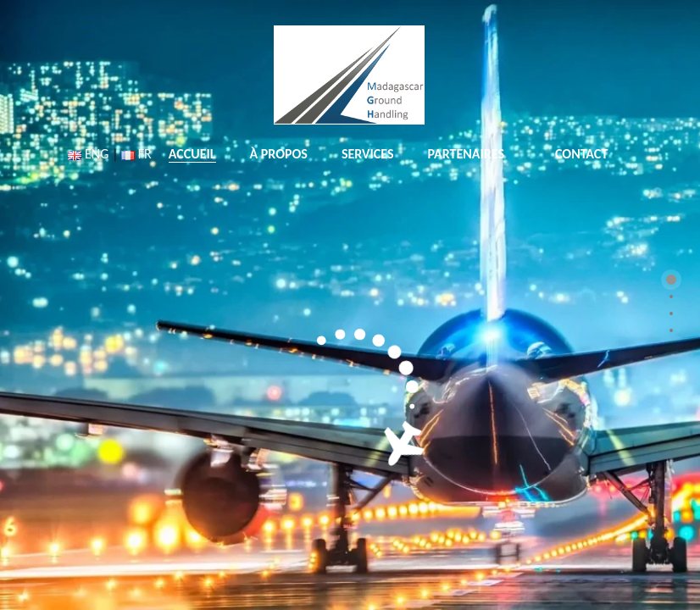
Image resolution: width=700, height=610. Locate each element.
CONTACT (581, 154)
